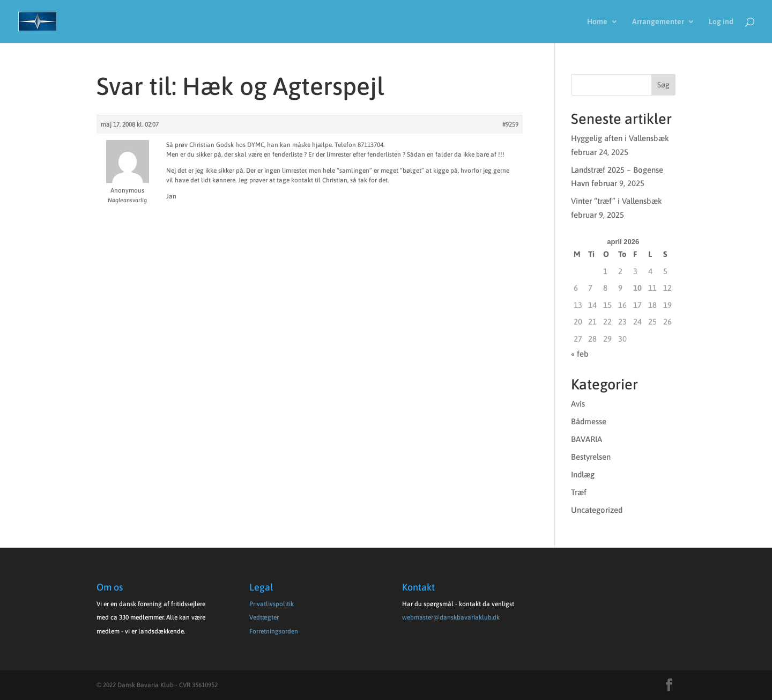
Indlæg (583, 474)
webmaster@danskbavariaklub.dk (451, 617)
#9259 (510, 124)
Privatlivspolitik (272, 604)
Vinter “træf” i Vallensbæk (617, 201)
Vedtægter (264, 617)
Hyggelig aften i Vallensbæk (620, 138)
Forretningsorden (274, 631)
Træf (579, 492)
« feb (580, 354)
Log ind (721, 22)
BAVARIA (587, 439)
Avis (578, 404)
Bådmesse (589, 421)
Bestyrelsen (591, 457)
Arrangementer (658, 22)
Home (597, 22)
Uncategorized (597, 510)
